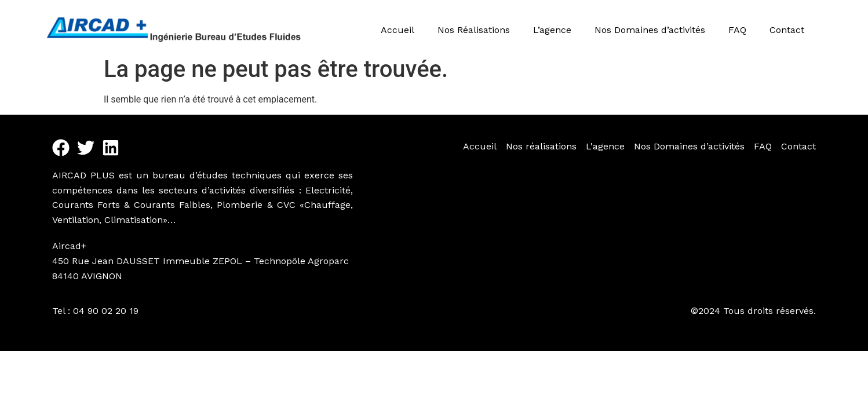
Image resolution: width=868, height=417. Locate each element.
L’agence (552, 30)
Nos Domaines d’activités (650, 30)
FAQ (737, 30)
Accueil (397, 30)
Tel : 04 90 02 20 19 (95, 311)
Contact (787, 30)
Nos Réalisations (474, 30)
